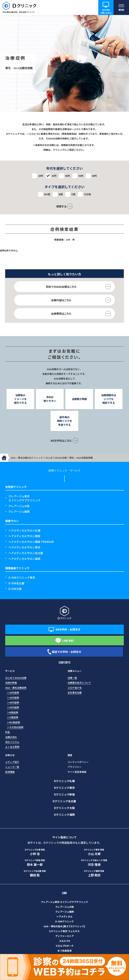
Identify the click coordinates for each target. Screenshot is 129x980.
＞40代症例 (13, 702)
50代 (81, 176)
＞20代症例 (13, 693)
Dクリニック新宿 (64, 794)
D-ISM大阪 (15, 589)
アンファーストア (64, 936)
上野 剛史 (94, 873)
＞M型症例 (13, 712)
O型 (73, 194)
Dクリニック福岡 (64, 815)
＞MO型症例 (13, 722)
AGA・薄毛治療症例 (16, 688)
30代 (54, 176)
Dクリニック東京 (64, 788)
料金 (8, 732)
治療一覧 (72, 678)
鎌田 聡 (35, 873)
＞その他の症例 (15, 727)
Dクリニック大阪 (64, 808)
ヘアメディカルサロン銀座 (24, 536)
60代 (94, 176)
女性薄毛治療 (75, 693)
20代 (41, 176)
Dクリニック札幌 (64, 781)
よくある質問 (12, 747)
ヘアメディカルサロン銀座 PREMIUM (31, 542)
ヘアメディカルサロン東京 (24, 547)
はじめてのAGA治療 (16, 678)
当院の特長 (11, 683)
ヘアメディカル (64, 916)
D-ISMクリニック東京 (22, 577)
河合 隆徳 (94, 863)
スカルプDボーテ (64, 946)
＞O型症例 (13, 717)
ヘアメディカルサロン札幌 (24, 530)
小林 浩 (35, 852)
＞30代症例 (13, 698)
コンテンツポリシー (78, 762)
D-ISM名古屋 (16, 583)
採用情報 (10, 772)
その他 (87, 194)
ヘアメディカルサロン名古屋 (26, 553)
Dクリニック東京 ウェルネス (64, 931)
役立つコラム (12, 742)
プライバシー (75, 767)
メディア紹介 (12, 762)
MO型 (47, 194)
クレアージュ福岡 (19, 511)
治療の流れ (11, 737)
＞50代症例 (13, 707)
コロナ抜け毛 (75, 688)
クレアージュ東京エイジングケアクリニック (24, 498)
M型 (61, 194)
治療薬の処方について (79, 683)
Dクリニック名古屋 (64, 801)
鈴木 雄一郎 (35, 863)
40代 (68, 176)
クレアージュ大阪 (19, 506)
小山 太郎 (94, 852)
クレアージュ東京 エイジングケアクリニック (64, 902)
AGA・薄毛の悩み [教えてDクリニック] (64, 926)
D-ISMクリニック (64, 921)
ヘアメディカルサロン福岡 (24, 559)
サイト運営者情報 (77, 772)
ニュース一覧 (12, 767)
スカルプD (64, 941)
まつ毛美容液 (64, 951)
